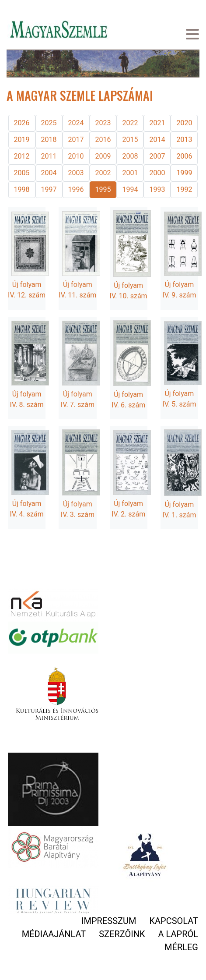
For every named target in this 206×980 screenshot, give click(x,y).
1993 (157, 189)
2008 (130, 156)
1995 (103, 189)
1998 (22, 189)
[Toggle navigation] (192, 35)
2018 (49, 140)
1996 (76, 189)
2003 (76, 173)
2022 (130, 123)
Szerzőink (122, 934)
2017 (76, 140)
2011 (49, 156)
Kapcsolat (174, 921)
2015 (130, 140)
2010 (76, 156)
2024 (76, 123)
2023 (103, 123)
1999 (184, 173)
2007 (157, 156)
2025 (49, 123)
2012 (22, 156)
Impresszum (109, 921)
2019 (22, 140)
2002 (103, 173)
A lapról (178, 934)
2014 (157, 140)
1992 (184, 189)
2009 (103, 156)
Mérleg (181, 947)
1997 (49, 189)
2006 (184, 156)
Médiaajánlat (54, 934)
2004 (49, 173)
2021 (157, 123)
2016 (103, 140)
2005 (22, 173)
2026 (22, 123)
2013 (184, 140)
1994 (130, 189)
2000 (157, 173)
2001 (130, 173)
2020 (184, 123)
